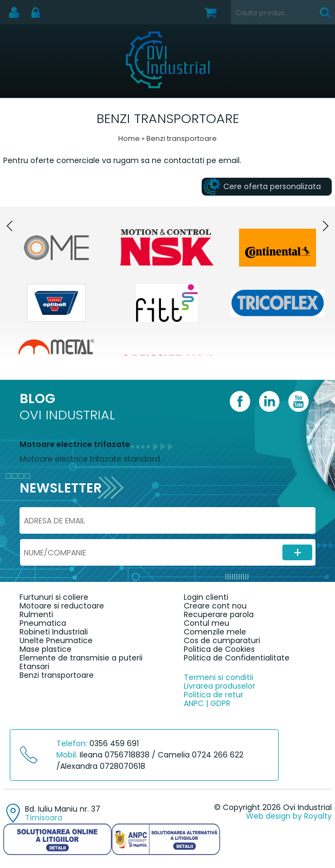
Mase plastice (46, 649)
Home (129, 138)
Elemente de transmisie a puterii (81, 658)
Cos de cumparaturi (222, 640)
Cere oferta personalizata (272, 186)
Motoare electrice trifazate (75, 444)
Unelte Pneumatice (56, 640)
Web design (268, 816)
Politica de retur (214, 695)
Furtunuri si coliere (54, 597)
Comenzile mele (215, 632)
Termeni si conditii (218, 677)
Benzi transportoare (57, 675)
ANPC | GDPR (207, 703)
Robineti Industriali (54, 632)
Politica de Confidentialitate (237, 658)
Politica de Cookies (219, 649)
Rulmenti (36, 614)
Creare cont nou (215, 606)
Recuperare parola (219, 614)
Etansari (34, 666)
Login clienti (206, 597)
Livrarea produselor (220, 686)
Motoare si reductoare (62, 606)
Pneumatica (43, 623)
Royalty (318, 816)
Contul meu (207, 623)
